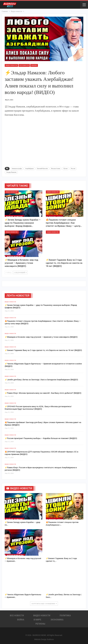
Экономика (57, 620)
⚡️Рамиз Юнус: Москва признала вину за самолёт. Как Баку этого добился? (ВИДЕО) (43, 393)
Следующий (20, 272)
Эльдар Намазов (11, 172)
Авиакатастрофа (17, 169)
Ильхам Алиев (56, 169)
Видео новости (11, 65)
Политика (65, 616)
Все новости (24, 65)
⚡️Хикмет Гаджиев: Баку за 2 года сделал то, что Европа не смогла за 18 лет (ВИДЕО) (43, 350)
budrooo (50, 639)
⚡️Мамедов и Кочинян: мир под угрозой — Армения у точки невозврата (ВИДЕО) (41, 337)
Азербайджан (29, 169)
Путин (65, 169)
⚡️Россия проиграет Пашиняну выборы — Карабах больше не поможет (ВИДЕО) (41, 438)
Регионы (40, 624)
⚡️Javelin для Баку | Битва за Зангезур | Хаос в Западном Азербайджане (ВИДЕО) (41, 380)
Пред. (9, 272)
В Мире (37, 620)
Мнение (34, 65)
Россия (73, 169)
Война (21, 620)
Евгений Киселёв (42, 169)
